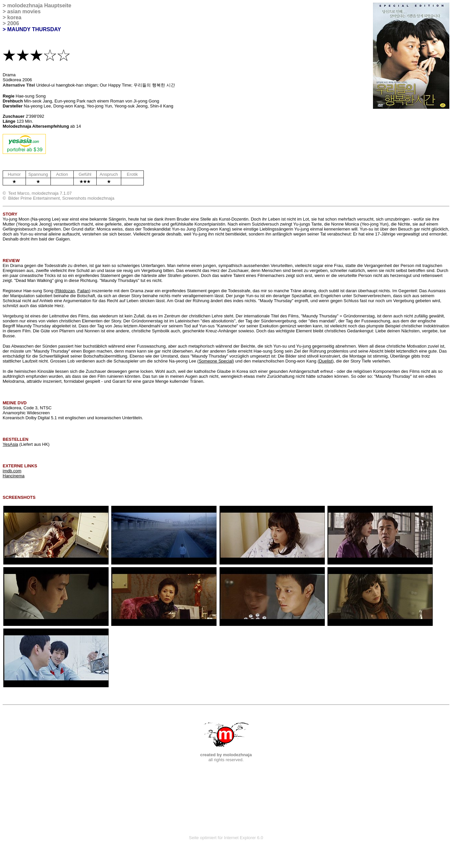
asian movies (24, 11)
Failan (83, 291)
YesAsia (10, 444)
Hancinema (14, 476)
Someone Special (216, 361)
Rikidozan (65, 291)
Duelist (325, 361)
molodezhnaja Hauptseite (39, 5)
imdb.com (12, 471)
